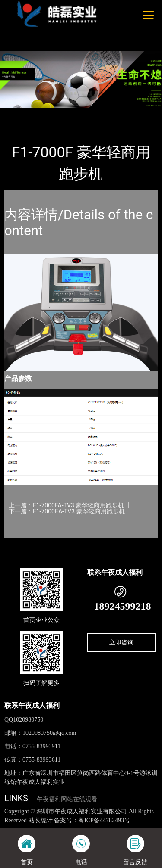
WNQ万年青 (94, 114)
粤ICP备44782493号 (104, 820)
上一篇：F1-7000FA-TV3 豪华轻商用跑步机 (66, 505)
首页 (18, 114)
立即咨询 (121, 642)
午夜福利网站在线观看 (67, 799)
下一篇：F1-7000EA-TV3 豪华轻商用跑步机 (67, 511)
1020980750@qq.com (49, 733)
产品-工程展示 (51, 114)
